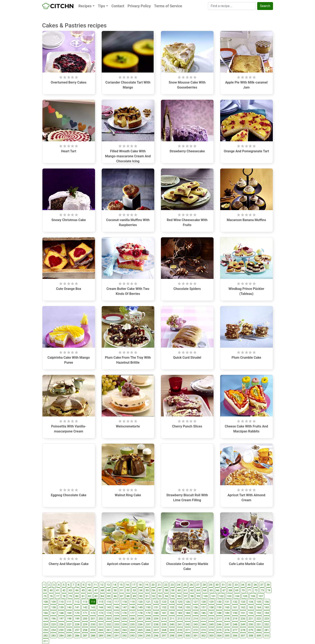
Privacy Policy (139, 6)
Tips (102, 6)
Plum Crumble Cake (246, 358)
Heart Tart (69, 151)
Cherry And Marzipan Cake (69, 564)
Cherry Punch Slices (187, 426)
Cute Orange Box (69, 289)
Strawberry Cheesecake (187, 151)
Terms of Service (168, 6)
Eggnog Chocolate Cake (69, 495)
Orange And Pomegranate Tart (246, 151)
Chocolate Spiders (187, 289)
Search (265, 6)
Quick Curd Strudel (187, 358)
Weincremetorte (128, 426)
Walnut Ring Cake (128, 495)
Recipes (85, 6)
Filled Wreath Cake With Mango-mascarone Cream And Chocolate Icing (128, 156)
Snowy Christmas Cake (69, 220)
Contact (118, 6)
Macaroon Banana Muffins (246, 220)
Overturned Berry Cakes (69, 82)
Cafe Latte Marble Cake (246, 564)
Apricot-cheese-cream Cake (128, 564)
